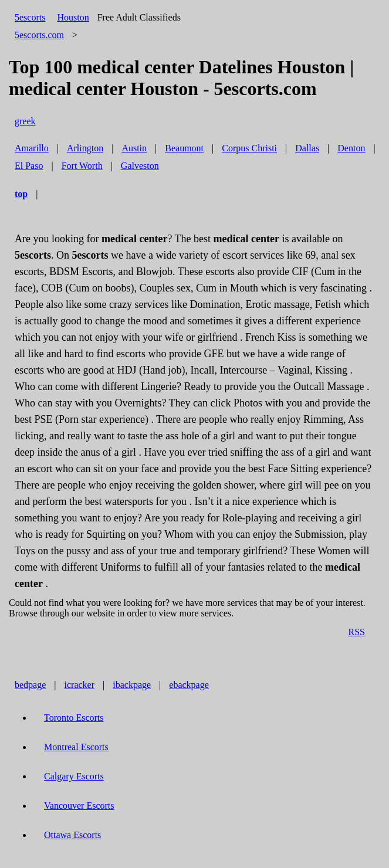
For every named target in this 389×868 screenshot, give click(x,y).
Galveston (140, 166)
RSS (357, 632)
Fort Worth (82, 166)
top (21, 194)
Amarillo (32, 148)
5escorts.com (39, 35)
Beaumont (184, 148)
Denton (351, 148)
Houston (73, 17)
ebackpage (189, 685)
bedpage (30, 685)
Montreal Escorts (76, 747)
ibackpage (132, 685)
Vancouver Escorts (79, 806)
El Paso (29, 166)
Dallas (307, 148)
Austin (134, 148)
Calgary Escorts (74, 776)
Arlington (85, 148)
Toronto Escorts (74, 718)
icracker (80, 685)
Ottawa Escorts (72, 835)
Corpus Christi (249, 148)
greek (25, 121)
